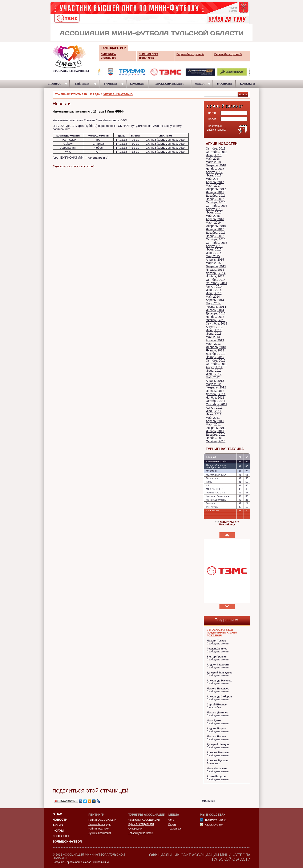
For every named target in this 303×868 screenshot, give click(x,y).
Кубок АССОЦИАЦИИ (141, 824)
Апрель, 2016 (215, 219)
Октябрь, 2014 (216, 280)
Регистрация (214, 126)
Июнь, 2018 (214, 155)
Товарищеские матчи (141, 833)
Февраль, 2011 (216, 428)
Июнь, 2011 (214, 414)
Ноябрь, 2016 (215, 199)
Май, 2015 (213, 256)
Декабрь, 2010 (216, 435)
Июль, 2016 (214, 212)
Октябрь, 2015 (216, 239)
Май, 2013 (213, 337)
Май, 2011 (213, 418)
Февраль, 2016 (216, 226)
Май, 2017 (213, 179)
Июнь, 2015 (214, 253)
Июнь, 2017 (214, 175)
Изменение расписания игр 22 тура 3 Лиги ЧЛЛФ (88, 111)
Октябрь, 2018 (216, 148)
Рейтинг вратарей (99, 829)
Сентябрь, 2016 (217, 206)
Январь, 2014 (215, 310)
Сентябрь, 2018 (217, 152)
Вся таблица (227, 525)
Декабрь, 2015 (216, 233)
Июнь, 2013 (214, 334)
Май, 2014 (213, 297)
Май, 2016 (213, 216)
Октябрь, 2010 (216, 441)
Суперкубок (135, 829)
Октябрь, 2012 (216, 360)
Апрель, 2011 (215, 421)
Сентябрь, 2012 (217, 364)
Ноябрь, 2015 (215, 236)
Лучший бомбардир (100, 824)
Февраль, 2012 (216, 387)
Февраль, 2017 (216, 189)
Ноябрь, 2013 (215, 317)
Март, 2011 (213, 424)
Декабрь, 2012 (216, 354)
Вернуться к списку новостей (74, 166)
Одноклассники (214, 825)
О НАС (57, 814)
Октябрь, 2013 (216, 320)
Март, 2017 (213, 186)
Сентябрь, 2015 (217, 243)
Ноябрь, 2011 (215, 398)
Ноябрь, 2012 (215, 357)
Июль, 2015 (214, 249)
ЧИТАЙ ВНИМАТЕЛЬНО (118, 94)
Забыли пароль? (217, 130)
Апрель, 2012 (215, 381)
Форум (58, 831)
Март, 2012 (213, 384)
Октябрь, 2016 (216, 202)
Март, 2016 (213, 223)
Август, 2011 (214, 408)
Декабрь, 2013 (216, 313)
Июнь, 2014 (214, 293)
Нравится (209, 801)
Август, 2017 (214, 172)
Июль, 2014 (214, 290)
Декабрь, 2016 (216, 196)
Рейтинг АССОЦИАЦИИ (102, 820)
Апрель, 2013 (215, 340)
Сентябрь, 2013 (217, 323)
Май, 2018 (213, 159)
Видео (172, 824)
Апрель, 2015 (215, 260)
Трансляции (175, 829)
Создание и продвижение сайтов (72, 862)
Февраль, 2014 (216, 307)
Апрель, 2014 (215, 300)
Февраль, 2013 (216, 347)
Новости (60, 820)
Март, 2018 (213, 162)
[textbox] (221, 94)
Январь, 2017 (215, 192)
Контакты (61, 836)
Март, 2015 (213, 263)
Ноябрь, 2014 (215, 276)
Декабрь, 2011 (216, 394)
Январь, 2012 (215, 391)
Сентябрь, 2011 (217, 404)
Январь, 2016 (215, 229)
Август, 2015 (214, 246)
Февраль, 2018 (216, 165)
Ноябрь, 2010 (215, 438)
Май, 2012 (213, 377)
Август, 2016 (214, 209)
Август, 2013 (214, 327)
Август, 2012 (214, 367)
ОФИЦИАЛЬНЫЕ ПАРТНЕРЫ (71, 71)
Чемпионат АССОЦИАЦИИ (144, 820)
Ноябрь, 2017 (215, 169)
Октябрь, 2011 (216, 401)
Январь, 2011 (215, 431)
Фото (171, 820)
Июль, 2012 (214, 371)
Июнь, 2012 (214, 374)
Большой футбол (67, 841)
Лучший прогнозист (100, 833)
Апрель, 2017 (215, 182)
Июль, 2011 (214, 411)
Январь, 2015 (215, 270)
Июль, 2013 (214, 330)
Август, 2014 (214, 286)
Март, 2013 (213, 344)
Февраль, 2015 (216, 266)
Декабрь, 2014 (216, 273)
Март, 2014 (213, 303)
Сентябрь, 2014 (217, 283)
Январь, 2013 (215, 350)
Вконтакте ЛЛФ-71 (216, 820)
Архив (58, 825)
